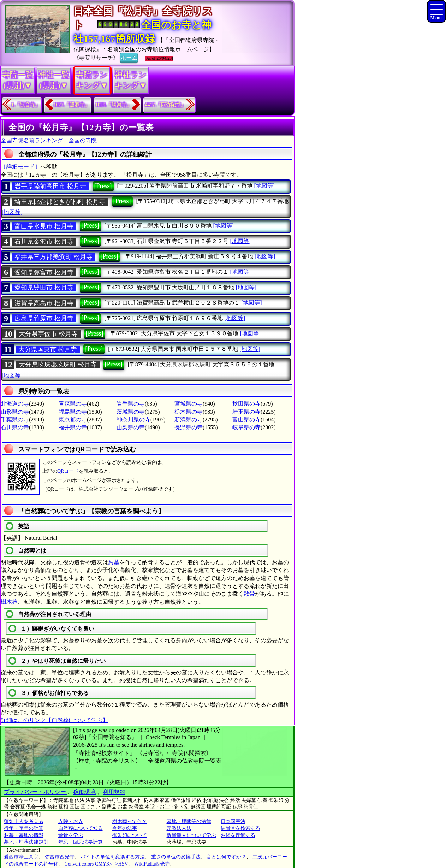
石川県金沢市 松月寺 (44, 242)
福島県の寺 (73, 412)
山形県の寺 (15, 412)
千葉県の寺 (15, 420)
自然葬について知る (81, 828)
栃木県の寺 (189, 412)
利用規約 (114, 792)
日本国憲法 (233, 822)
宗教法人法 (179, 828)
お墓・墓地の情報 (24, 835)
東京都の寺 (73, 420)
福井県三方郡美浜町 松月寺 (53, 257)
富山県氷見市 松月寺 (44, 226)
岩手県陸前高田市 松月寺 (50, 186)
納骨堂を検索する (240, 828)
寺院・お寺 (71, 822)
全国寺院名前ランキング (32, 140)
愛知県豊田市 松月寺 (44, 288)
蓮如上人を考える (24, 822)
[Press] (103, 186)
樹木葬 (9, 602)
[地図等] (264, 186)
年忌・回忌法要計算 (81, 842)
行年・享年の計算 (24, 828)
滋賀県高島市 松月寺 (44, 303)
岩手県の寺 (131, 404)
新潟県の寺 (189, 420)
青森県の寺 (73, 404)
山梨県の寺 (131, 427)
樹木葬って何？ (130, 822)
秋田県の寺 (246, 404)
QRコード (68, 471)
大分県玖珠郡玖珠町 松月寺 (58, 365)
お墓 (114, 562)
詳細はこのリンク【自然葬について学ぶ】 (54, 720)
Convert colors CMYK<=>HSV (96, 864)
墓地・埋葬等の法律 (189, 822)
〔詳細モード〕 (20, 167)
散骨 (249, 594)
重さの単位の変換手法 (176, 857)
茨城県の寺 (131, 412)
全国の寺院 (83, 140)
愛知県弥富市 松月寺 (44, 272)
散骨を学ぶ (71, 835)
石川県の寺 (15, 427)
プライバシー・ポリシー (36, 792)
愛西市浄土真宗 (21, 857)
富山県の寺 (246, 420)
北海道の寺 (15, 404)
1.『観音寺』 (26, 105)
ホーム (129, 57)
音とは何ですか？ (226, 857)
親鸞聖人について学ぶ (191, 835)
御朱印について (130, 835)
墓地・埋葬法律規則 (26, 842)
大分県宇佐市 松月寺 (48, 334)
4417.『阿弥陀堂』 (166, 105)
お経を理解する (238, 835)
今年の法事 (125, 828)
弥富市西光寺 (60, 857)
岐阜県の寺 (246, 427)
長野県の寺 (189, 427)
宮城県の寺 (189, 404)
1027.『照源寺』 (72, 105)
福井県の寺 (73, 427)
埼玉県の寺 (246, 412)
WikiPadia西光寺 (152, 864)
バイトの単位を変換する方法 (113, 857)
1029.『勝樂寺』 (113, 105)
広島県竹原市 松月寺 (44, 318)
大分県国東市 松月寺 (48, 349)
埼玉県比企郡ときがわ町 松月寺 (60, 202)
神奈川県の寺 (133, 420)
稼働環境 (84, 792)
